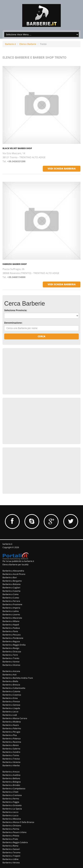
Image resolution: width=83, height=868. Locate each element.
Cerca (41, 336)
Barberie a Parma (11, 829)
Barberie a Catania (11, 691)
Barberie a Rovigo (11, 648)
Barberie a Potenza (12, 739)
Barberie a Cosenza (12, 695)
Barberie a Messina (12, 819)
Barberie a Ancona (11, 671)
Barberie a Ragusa (11, 641)
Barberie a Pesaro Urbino (14, 832)
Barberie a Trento (11, 658)
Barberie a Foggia (11, 802)
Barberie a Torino (11, 755)
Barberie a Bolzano (12, 584)
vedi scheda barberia (62, 169)
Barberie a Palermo (12, 728)
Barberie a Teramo (11, 852)
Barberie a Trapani (11, 856)
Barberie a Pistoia (11, 836)
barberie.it (7, 544)
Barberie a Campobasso (14, 788)
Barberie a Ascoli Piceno (14, 574)
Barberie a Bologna (12, 782)
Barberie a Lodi (10, 715)
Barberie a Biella (10, 681)
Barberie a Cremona (12, 795)
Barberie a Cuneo (11, 598)
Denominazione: (13, 323)
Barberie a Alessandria (13, 571)
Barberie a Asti (10, 675)
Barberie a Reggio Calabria (15, 842)
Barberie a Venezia (11, 762)
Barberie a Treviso (11, 759)
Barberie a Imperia (11, 608)
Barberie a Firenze (11, 701)
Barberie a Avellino (11, 775)
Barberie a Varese (11, 662)
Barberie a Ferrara (11, 601)
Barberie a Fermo (11, 799)
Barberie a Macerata (12, 618)
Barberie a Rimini (11, 745)
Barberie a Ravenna (12, 742)
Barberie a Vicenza (11, 665)
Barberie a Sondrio (11, 752)
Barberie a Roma (10, 846)
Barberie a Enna (10, 698)
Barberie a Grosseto (12, 805)
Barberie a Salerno (11, 749)
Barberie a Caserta (11, 591)
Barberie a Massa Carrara (15, 718)
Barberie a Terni (10, 655)
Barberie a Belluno (11, 778)
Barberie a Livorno (11, 614)
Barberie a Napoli (11, 625)
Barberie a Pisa (10, 735)
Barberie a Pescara (12, 635)
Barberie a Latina (11, 611)
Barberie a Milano (11, 621)
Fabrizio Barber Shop (15, 264)
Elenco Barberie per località (15, 565)
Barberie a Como (11, 594)
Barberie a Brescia (11, 685)
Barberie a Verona (11, 863)
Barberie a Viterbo (11, 765)
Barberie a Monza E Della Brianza (18, 822)
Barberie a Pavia (10, 631)
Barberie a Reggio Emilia (14, 645)
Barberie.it (10, 44)
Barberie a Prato (10, 839)
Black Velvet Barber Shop (17, 148)
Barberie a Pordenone (13, 638)
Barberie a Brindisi (11, 785)
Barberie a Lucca (10, 815)
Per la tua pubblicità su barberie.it (18, 561)
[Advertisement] (29, 371)
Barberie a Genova (11, 705)
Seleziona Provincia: (16, 310)
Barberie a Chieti (10, 792)
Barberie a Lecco (10, 812)
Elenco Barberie (28, 44)
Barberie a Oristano (12, 826)
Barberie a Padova (11, 628)
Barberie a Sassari (11, 849)
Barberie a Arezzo (11, 772)
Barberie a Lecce (10, 712)
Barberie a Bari (10, 577)
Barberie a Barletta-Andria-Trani (18, 678)
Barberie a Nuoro (11, 725)
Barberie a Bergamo (12, 581)
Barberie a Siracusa (12, 652)
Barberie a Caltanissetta (14, 688)
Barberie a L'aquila (11, 708)
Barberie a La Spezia (12, 809)
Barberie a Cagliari (11, 588)
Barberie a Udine (11, 859)
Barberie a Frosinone (12, 604)
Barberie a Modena (12, 722)
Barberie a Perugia (11, 732)
